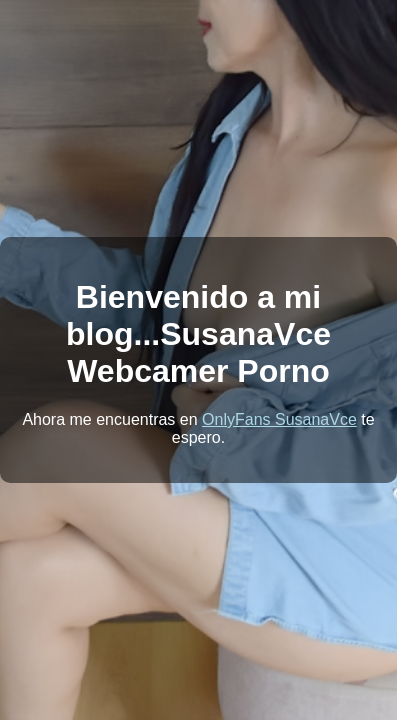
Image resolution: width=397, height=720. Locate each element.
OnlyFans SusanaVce (279, 419)
